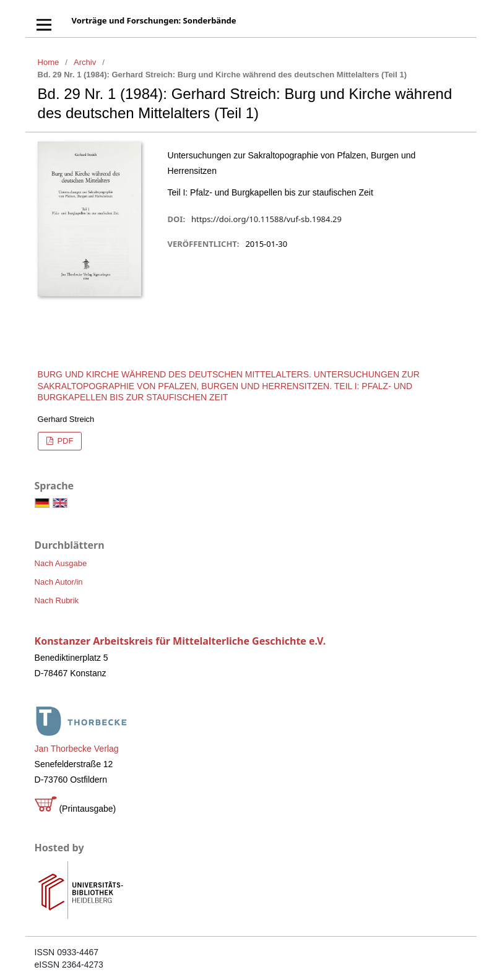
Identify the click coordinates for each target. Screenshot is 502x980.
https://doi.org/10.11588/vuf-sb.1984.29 (266, 219)
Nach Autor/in (59, 582)
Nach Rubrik (57, 600)
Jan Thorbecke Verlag (77, 749)
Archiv (85, 62)
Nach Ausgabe (61, 563)
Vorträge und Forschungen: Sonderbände (154, 20)
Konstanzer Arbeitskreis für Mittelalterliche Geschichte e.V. (180, 641)
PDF (64, 441)
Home (49, 62)
